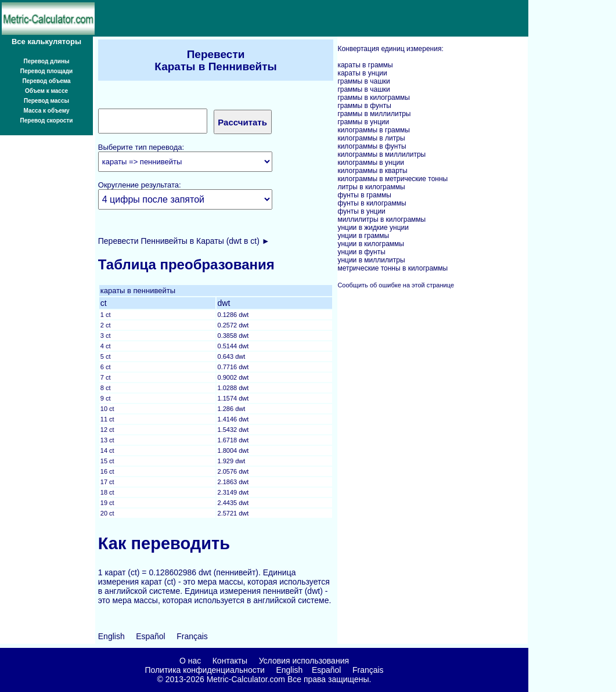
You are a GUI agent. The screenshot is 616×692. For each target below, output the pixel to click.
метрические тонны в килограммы (392, 268)
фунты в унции (361, 211)
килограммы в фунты (372, 146)
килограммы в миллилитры (381, 154)
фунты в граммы (364, 195)
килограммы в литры (371, 138)
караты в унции (362, 73)
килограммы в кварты (372, 171)
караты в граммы (365, 65)
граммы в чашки (363, 81)
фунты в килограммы (372, 203)
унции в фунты (361, 252)
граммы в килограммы (374, 98)
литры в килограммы (371, 187)
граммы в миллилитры (374, 114)
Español (151, 636)
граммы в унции (363, 122)
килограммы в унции (371, 163)
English (111, 636)
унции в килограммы (371, 244)
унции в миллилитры (371, 260)
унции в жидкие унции (373, 228)
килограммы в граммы (374, 130)
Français (192, 636)
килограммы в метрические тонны (392, 179)
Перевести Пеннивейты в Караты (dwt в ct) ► (184, 241)
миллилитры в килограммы (381, 219)
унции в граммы (363, 236)
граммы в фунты (364, 106)
